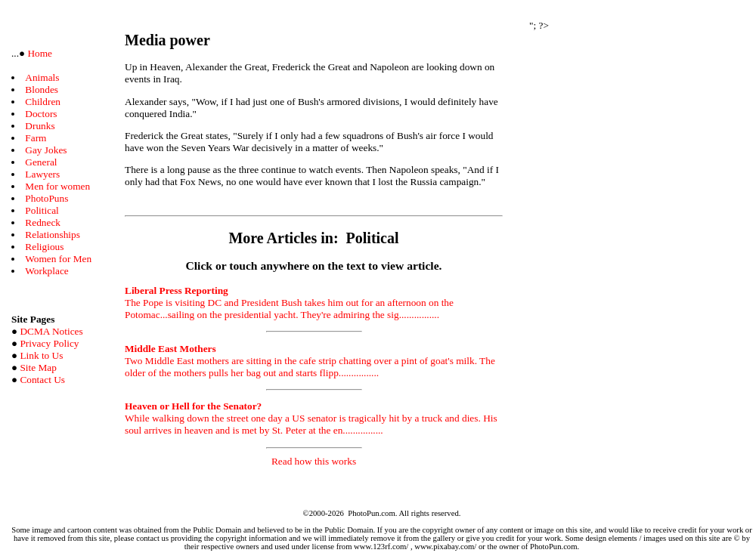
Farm (36, 138)
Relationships (53, 235)
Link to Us (41, 355)
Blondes (42, 90)
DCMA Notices (51, 331)
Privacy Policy (49, 343)
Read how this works (314, 461)
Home (39, 53)
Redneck (43, 222)
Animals (42, 77)
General (41, 162)
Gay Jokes (46, 150)
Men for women (57, 186)
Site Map (38, 368)
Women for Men (58, 259)
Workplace (46, 271)
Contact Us (42, 380)
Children (43, 102)
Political (42, 210)
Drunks (40, 126)
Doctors (41, 114)
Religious (44, 247)
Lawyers (42, 174)
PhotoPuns (46, 198)
